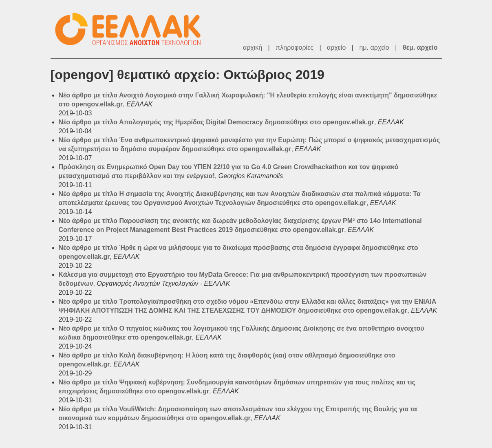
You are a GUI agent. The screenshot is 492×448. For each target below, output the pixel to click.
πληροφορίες (295, 47)
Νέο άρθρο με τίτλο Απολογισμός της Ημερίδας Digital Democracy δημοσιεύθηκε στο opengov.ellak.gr (216, 122)
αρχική (253, 47)
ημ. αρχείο (374, 47)
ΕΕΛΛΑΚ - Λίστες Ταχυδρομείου (132, 29)
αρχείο (336, 47)
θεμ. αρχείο (420, 47)
